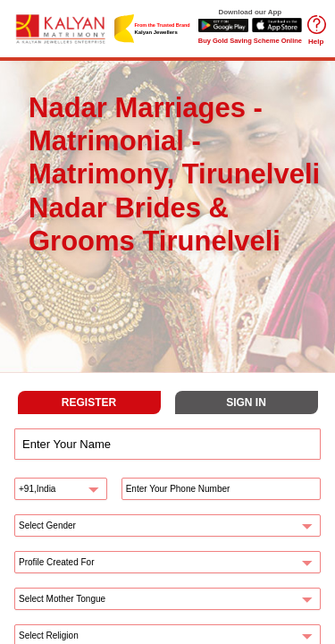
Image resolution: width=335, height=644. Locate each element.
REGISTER (89, 402)
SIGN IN (246, 402)
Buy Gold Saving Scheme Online (250, 41)
